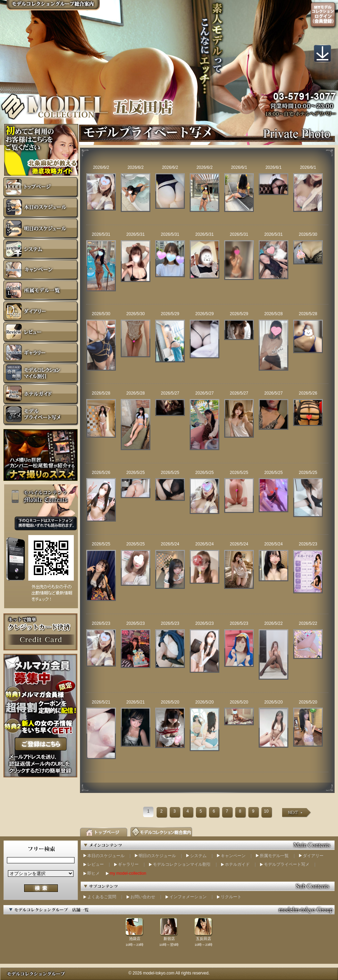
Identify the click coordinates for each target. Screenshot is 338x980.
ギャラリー (128, 864)
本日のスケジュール (106, 856)
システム (198, 856)
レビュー (96, 864)
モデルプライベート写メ (287, 864)
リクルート (231, 897)
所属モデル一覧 (274, 856)
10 (266, 811)
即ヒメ (93, 873)
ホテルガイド (237, 864)
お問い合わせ (143, 897)
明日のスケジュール (157, 856)
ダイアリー (313, 856)
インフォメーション (188, 897)
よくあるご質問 (102, 897)
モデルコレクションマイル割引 (182, 864)
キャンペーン (233, 856)
